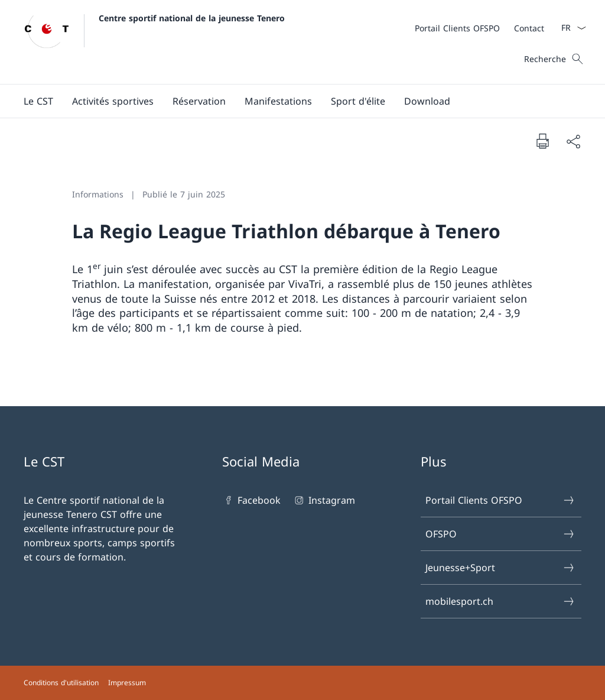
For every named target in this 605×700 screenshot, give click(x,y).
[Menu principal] (293, 101)
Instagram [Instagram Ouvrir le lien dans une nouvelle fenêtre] (323, 500)
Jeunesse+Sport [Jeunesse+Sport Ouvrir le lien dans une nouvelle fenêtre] (500, 568)
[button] (38, 101)
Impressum (127, 683)
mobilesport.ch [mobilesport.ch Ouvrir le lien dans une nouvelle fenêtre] (500, 601)
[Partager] (573, 141)
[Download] (427, 101)
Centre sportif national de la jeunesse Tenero (192, 18)
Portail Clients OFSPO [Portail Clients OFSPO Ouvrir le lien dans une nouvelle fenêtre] (500, 500)
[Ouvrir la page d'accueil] (154, 42)
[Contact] (529, 28)
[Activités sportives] (113, 101)
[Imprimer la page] (542, 141)
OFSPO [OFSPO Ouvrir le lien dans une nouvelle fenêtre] (500, 534)
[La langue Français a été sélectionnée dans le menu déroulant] (570, 28)
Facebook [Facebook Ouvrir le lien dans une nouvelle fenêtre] (251, 500)
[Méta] (479, 28)
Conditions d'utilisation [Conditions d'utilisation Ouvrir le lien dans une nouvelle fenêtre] (61, 683)
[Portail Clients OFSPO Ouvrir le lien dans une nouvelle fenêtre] (457, 28)
